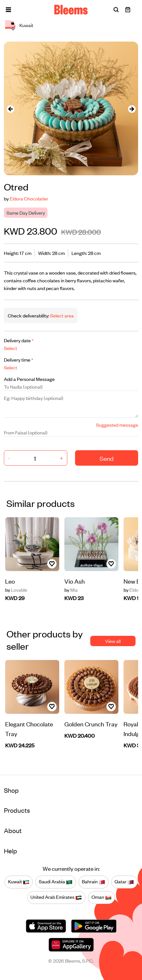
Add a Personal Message (29, 379)
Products (17, 810)
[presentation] (10, 108)
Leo (10, 581)
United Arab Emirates (56, 897)
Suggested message (117, 425)
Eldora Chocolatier (29, 198)
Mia (71, 590)
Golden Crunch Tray (91, 724)
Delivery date (19, 340)
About (13, 830)
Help (11, 851)
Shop (11, 790)
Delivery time (19, 359)
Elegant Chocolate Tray (29, 728)
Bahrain (93, 882)
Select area (61, 315)
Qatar (124, 882)
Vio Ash (75, 581)
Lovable (16, 590)
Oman (102, 897)
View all (113, 641)
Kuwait (19, 882)
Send (107, 458)
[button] (8, 10)
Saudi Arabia (56, 882)
